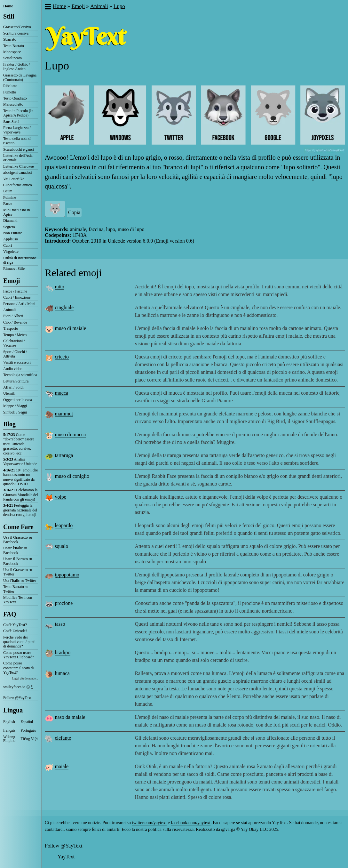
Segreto (9, 227)
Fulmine (10, 197)
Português (28, 730)
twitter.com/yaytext (149, 823)
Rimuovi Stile (14, 269)
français (9, 730)
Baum (8, 191)
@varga (228, 829)
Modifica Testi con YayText (18, 600)
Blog (9, 424)
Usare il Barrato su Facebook (18, 561)
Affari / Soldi (13, 387)
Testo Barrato (14, 46)
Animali (9, 310)
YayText (66, 857)
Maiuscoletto (13, 104)
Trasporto (11, 328)
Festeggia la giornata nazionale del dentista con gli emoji (20, 510)
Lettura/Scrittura (16, 381)
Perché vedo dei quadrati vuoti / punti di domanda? (19, 642)
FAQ (10, 614)
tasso (60, 624)
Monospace (12, 52)
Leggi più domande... (25, 678)
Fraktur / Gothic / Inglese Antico (17, 67)
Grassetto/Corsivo (17, 27)
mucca (61, 393)
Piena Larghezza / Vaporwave (17, 130)
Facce (8, 204)
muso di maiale (70, 328)
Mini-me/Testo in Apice (16, 212)
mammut (64, 414)
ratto (59, 287)
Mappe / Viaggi (15, 406)
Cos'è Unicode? (15, 631)
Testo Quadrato (15, 98)
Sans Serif (11, 122)
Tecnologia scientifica (20, 375)
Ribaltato (10, 86)
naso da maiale (70, 717)
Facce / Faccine (15, 291)
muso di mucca (70, 434)
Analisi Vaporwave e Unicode (20, 462)
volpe (60, 497)
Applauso (11, 239)
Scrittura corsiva (16, 33)
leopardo (64, 525)
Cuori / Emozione (17, 297)
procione (64, 603)
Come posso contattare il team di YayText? (19, 668)
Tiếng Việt (29, 739)
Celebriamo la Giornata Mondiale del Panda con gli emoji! (21, 495)
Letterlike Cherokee (19, 166)
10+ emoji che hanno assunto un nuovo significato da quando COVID (20, 477)
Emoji (12, 281)
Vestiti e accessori (17, 362)
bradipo (63, 652)
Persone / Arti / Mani (19, 304)
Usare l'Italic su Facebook (15, 550)
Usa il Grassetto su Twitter (18, 572)
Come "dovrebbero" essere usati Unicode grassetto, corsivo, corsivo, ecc (19, 444)
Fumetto (10, 92)
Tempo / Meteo (15, 335)
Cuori (8, 245)
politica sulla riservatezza (171, 829)
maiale (62, 766)
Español (27, 722)
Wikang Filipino (9, 739)
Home (8, 6)
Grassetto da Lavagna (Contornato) (20, 77)
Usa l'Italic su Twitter (20, 581)
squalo (61, 546)
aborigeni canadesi (18, 173)
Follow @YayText (17, 698)
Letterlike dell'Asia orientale (18, 158)
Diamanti (10, 221)
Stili (9, 16)
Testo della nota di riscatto (17, 141)
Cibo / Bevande (15, 322)
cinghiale (64, 307)
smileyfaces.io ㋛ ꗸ (18, 687)
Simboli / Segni (15, 412)
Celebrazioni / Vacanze (14, 343)
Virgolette (11, 252)
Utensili (9, 393)
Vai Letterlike (14, 179)
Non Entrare (13, 233)
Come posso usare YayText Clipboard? (19, 655)
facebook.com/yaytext (191, 823)
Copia (74, 212)
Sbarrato (10, 39)
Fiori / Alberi (13, 316)
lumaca (62, 673)
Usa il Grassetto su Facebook (18, 540)
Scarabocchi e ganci (19, 149)
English (9, 722)
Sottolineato (12, 58)
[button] (47, 7)
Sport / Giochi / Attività (15, 354)
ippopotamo (67, 575)
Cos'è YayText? (15, 625)
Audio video (13, 369)
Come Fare (18, 527)
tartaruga (64, 455)
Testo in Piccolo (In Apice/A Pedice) (18, 113)
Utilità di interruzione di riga (20, 260)
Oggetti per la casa (18, 400)
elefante (63, 738)
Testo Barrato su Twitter (16, 589)
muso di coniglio (72, 476)
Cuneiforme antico (18, 185)
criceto (62, 357)
